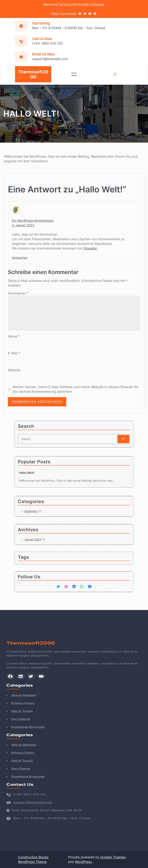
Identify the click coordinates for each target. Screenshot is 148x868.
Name (14, 336)
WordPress (83, 862)
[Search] (111, 438)
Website (14, 370)
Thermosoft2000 (33, 74)
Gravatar (90, 248)
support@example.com (29, 793)
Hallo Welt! (39, 472)
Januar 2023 (43, 538)
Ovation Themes (113, 857)
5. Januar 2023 (23, 225)
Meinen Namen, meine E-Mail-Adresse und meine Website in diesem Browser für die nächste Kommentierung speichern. (75, 389)
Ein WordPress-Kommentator (33, 221)
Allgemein (42, 510)
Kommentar (18, 293)
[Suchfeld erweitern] (115, 74)
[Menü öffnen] (74, 74)
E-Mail (14, 353)
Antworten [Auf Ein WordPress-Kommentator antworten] (20, 258)
